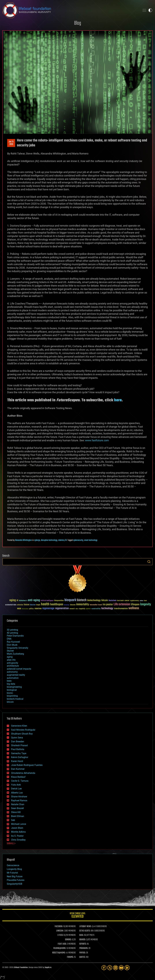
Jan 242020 (11, 143)
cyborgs (37, 540)
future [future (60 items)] (27, 605)
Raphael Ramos (19, 800)
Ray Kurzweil (13, 642)
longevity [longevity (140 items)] (146, 604)
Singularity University (18, 648)
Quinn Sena (17, 738)
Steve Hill (16, 812)
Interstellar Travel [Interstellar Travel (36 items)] (96, 605)
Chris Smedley (18, 840)
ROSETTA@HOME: (59, 953)
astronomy (12, 672)
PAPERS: (82, 953)
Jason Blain (17, 828)
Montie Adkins (18, 832)
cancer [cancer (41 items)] (127, 601)
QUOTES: (82, 957)
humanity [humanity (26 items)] (67, 605)
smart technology (91, 540)
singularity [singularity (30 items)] (82, 609)
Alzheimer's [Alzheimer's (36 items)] (23, 601)
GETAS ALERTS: (85, 931)
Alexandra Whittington (23, 540)
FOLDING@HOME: (60, 948)
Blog (78, 23)
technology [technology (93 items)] (107, 609)
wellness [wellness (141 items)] (134, 608)
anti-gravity (12, 663)
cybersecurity (78, 540)
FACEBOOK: (59, 927)
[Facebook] (104, 968)
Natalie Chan (18, 804)
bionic (10, 693)
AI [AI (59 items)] (17, 601)
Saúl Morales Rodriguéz (23, 730)
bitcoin (10, 702)
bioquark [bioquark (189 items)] (70, 600)
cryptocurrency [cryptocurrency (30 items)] (135, 601)
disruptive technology (49, 540)
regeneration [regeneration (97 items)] (62, 608)
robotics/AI (63, 540)
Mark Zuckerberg (15, 654)
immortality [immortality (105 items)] (83, 604)
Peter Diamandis (15, 636)
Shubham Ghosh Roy (22, 734)
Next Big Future (15, 876)
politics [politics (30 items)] (31, 609)
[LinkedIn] (115, 968)
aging (10, 657)
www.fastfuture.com (97, 440)
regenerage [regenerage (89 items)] (48, 608)
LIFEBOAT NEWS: (85, 927)
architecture (13, 666)
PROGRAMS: (84, 948)
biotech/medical (15, 699)
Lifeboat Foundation (21, 968)
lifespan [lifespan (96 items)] (135, 605)
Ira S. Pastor (17, 836)
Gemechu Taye (19, 753)
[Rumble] (127, 968)
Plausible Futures (16, 880)
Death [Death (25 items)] (145, 601)
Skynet (10, 651)
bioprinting (12, 696)
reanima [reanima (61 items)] (38, 609)
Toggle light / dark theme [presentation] (150, 10)
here (118, 400)
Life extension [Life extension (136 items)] (122, 604)
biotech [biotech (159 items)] (82, 600)
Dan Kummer (18, 769)
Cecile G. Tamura (20, 781)
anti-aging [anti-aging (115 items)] (34, 600)
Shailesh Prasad (19, 745)
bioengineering (14, 687)
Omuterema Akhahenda (23, 773)
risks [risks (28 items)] (77, 609)
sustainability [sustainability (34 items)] (96, 609)
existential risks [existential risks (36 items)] (11, 605)
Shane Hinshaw (19, 797)
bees (9, 681)
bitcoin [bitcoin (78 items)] (105, 600)
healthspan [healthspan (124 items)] (57, 605)
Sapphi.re (48, 968)
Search (149, 562)
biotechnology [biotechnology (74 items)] (94, 600)
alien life (11, 660)
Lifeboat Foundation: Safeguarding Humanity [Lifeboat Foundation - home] (70, 10)
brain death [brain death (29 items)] (120, 601)
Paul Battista (18, 749)
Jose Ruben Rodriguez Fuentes (27, 765)
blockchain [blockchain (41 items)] (112, 601)
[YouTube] (121, 968)
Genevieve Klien (19, 726)
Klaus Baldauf (18, 777)
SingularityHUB (14, 884)
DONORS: (68, 940)
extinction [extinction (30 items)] (20, 605)
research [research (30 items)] (72, 609)
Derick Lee (16, 789)
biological (12, 690)
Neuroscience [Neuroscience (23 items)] (25, 609)
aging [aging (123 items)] (13, 600)
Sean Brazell (17, 808)
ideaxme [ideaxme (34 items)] (73, 605)
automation (13, 678)
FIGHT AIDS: (62, 944)
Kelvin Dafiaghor (20, 757)
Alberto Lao (17, 793)
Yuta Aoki (16, 785)
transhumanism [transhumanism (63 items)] (121, 609)
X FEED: (60, 935)
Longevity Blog (14, 869)
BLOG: (81, 935)
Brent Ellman (18, 816)
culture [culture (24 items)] (141, 601)
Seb (13, 820)
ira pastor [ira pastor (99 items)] (108, 605)
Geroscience (13, 865)
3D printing (12, 630)
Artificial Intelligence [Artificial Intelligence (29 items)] (47, 601)
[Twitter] (110, 968)
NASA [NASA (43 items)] (19, 609)
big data (11, 684)
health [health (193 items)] (45, 604)
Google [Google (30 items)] (38, 605)
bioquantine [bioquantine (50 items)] (59, 600)
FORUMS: (70, 957)
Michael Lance (19, 824)
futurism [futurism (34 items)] (33, 605)
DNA (9, 639)
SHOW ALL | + (11, 844)
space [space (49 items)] (88, 609)
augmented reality (16, 675)
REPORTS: (83, 944)
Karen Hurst (17, 761)
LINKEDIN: (60, 931)
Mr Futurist (12, 873)
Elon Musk (12, 645)
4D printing (12, 633)
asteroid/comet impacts (19, 669)
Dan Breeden (18, 742)
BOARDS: (83, 940)
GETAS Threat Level (77, 916)
